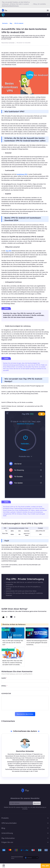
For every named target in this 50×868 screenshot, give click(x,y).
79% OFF (45, 866)
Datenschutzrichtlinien (17, 857)
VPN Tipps (5, 630)
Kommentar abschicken (25, 714)
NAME (4, 678)
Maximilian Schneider (8, 43)
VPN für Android (19, 23)
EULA (13, 858)
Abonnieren (37, 803)
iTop (25, 791)
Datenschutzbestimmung (10, 6)
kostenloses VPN (22, 174)
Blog (11, 23)
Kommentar (6, 693)
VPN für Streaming (8, 650)
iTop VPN (4, 10)
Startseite (5, 23)
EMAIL (4, 686)
